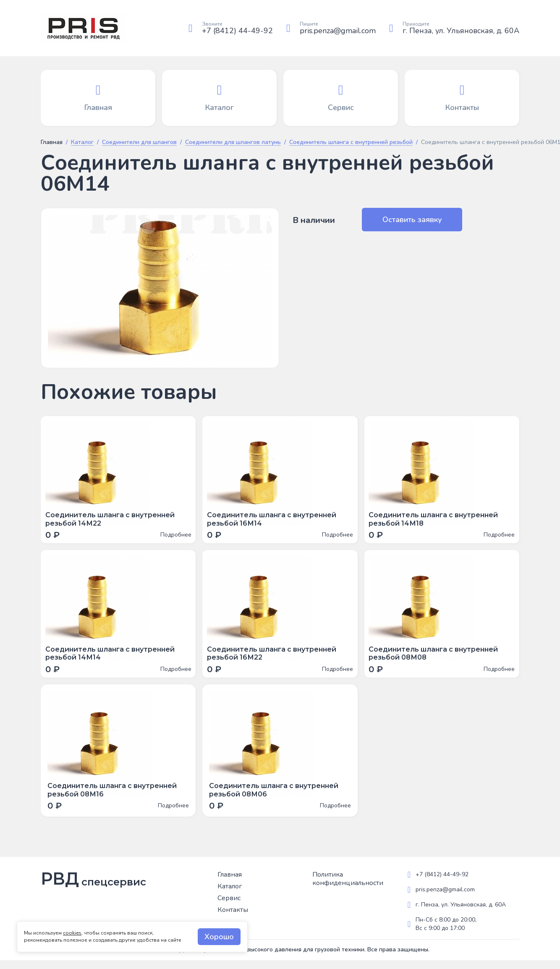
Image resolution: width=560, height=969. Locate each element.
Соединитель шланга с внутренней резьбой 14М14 (112, 660)
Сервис (229, 907)
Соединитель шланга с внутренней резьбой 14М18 (436, 521)
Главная (52, 142)
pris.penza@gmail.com (338, 31)
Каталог (82, 143)
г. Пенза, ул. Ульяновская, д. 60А (461, 31)
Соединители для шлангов (139, 143)
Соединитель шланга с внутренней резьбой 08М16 (112, 799)
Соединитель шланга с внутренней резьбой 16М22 (274, 660)
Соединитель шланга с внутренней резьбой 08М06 (274, 799)
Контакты (233, 919)
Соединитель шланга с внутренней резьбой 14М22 (112, 521)
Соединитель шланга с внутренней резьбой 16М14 (274, 521)
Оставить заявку (405, 220)
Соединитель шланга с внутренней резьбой (351, 143)
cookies (72, 933)
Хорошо (219, 937)
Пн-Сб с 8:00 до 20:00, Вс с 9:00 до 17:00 (446, 933)
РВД (93, 888)
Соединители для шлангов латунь (233, 143)
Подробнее (173, 537)
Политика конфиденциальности (348, 888)
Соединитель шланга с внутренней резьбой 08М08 (436, 660)
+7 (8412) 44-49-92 (237, 31)
